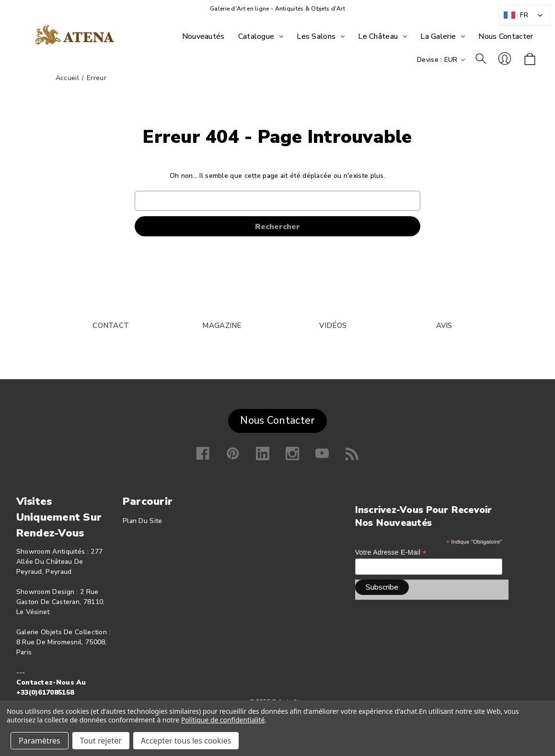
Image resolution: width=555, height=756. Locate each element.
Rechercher (481, 58)
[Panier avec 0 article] (530, 60)
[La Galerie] (443, 36)
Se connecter (505, 58)
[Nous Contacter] (506, 36)
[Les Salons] (321, 36)
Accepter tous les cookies (186, 741)
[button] (277, 419)
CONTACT (111, 326)
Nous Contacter (277, 420)
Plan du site (143, 521)
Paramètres (40, 741)
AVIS (444, 326)
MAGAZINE (222, 326)
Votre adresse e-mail (391, 552)
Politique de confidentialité (223, 720)
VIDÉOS (333, 326)
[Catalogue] (261, 36)
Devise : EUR (441, 60)
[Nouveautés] (203, 36)
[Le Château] (382, 36)
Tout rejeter (101, 741)
